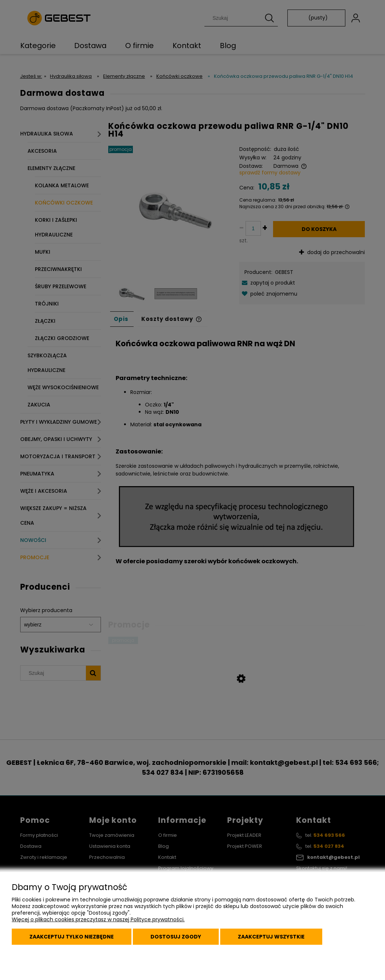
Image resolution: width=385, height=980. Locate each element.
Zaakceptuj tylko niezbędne (72, 937)
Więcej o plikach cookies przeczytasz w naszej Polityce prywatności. (98, 919)
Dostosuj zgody (176, 937)
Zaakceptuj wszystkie (271, 937)
